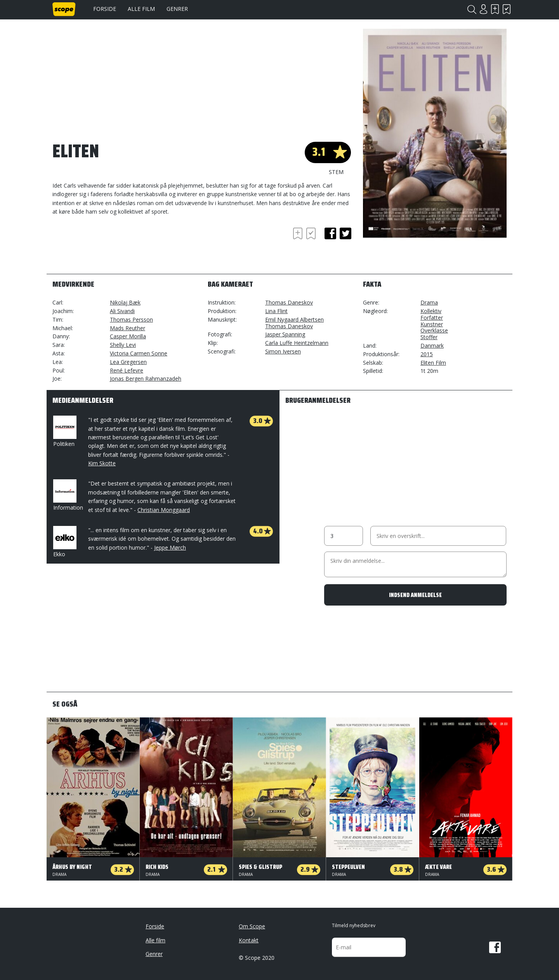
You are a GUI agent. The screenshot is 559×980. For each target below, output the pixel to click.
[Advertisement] (115, 247)
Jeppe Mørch (170, 547)
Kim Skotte (102, 463)
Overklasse (434, 330)
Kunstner (432, 324)
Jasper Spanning (285, 334)
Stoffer (429, 337)
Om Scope (252, 926)
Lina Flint (276, 311)
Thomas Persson (131, 319)
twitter (345, 233)
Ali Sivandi (122, 311)
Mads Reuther (128, 328)
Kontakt (249, 940)
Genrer (177, 9)
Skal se (495, 9)
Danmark (432, 346)
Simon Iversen (283, 351)
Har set (507, 9)
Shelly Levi (123, 345)
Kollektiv (431, 311)
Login (483, 9)
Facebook (495, 947)
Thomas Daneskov (289, 302)
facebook (330, 233)
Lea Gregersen (128, 362)
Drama (429, 302)
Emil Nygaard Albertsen (294, 319)
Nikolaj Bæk (125, 302)
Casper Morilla (128, 336)
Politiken (64, 432)
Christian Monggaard (164, 510)
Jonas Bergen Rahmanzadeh (146, 379)
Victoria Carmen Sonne (139, 353)
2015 (427, 354)
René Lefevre (127, 370)
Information (68, 495)
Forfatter (432, 318)
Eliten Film (433, 363)
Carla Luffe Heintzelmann (297, 343)
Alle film (141, 9)
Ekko (64, 542)
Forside (105, 9)
